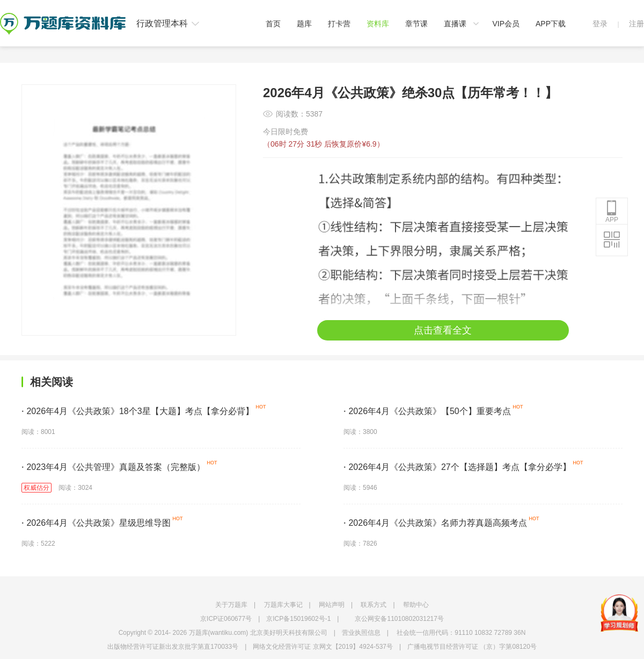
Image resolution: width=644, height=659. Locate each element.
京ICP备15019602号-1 (298, 619)
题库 (304, 24)
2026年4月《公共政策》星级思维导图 (96, 523)
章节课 (416, 24)
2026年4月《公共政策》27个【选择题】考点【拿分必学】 (457, 467)
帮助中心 (416, 605)
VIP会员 (506, 24)
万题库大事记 (283, 605)
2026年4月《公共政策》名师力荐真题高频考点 (435, 523)
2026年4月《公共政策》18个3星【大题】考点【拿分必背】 (138, 411)
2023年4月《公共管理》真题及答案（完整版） (113, 467)
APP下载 (551, 24)
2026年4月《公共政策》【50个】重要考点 (427, 411)
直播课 (455, 24)
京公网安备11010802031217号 (399, 619)
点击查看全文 (443, 330)
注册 (636, 24)
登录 (600, 24)
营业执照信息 (361, 633)
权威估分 (36, 488)
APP (612, 212)
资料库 (378, 24)
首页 (273, 24)
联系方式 (374, 605)
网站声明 (332, 605)
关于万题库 (231, 605)
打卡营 (339, 24)
